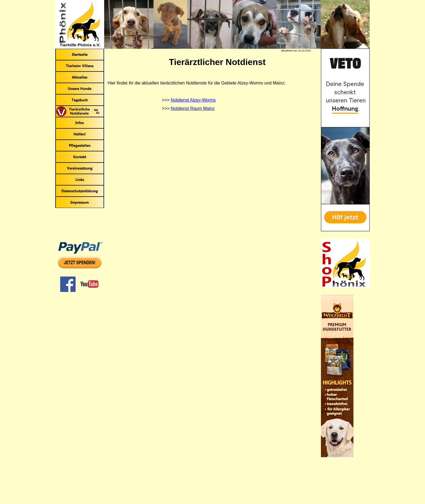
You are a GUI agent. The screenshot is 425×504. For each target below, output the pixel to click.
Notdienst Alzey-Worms (193, 100)
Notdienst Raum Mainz (193, 108)
